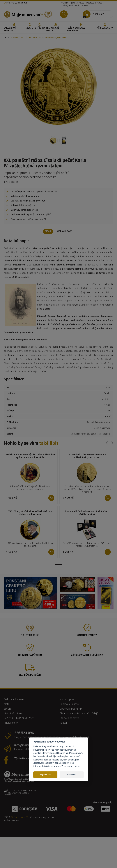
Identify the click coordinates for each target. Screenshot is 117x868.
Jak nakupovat (77, 3)
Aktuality (65, 3)
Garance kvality (87, 635)
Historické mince (56, 28)
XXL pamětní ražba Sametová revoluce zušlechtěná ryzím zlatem (87, 456)
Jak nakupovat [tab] (65, 231)
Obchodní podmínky (71, 709)
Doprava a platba (94, 3)
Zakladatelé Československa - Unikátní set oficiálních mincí (87, 513)
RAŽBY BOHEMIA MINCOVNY (81, 28)
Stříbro (40, 26)
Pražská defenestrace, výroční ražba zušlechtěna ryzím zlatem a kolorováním (30, 456)
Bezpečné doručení (30, 675)
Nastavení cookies (12, 821)
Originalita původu (30, 655)
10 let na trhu (30, 635)
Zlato (30, 26)
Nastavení (72, 775)
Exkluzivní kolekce (14, 28)
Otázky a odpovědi (71, 6)
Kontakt (85, 6)
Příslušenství (105, 26)
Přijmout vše (45, 775)
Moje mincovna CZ (20, 818)
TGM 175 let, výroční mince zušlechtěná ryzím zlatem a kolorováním (30, 513)
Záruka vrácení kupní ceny (87, 655)
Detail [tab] (48, 231)
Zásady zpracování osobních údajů (79, 714)
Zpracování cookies (71, 766)
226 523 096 (24, 733)
